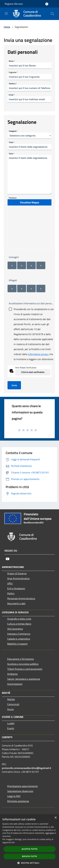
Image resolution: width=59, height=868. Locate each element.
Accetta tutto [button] (29, 849)
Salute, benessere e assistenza (24, 679)
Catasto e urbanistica (19, 639)
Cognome (13, 72)
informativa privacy (38, 354)
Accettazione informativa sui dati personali (32, 303)
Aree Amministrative (18, 578)
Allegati (13, 280)
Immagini (14, 257)
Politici (11, 593)
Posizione (13, 198)
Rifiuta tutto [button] (29, 856)
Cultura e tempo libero (19, 624)
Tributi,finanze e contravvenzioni (25, 669)
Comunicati (13, 704)
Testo (12, 153)
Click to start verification (33, 372)
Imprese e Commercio (19, 634)
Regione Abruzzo (14, 4)
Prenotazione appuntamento (22, 786)
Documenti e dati (16, 603)
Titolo (12, 142)
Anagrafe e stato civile (19, 619)
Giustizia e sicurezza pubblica (23, 664)
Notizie (11, 699)
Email (12, 95)
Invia (14, 385)
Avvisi (10, 709)
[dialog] (29, 841)
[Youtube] (8, 559)
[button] (30, 863)
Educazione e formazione (21, 659)
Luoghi (11, 723)
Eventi (11, 728)
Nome (12, 61)
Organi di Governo (17, 573)
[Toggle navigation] (6, 13)
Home (7, 27)
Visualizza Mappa (29, 202)
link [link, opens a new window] (13, 842)
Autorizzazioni (15, 684)
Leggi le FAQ (14, 796)
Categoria (13, 131)
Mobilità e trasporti (17, 644)
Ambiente (12, 674)
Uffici (10, 583)
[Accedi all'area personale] (47, 4)
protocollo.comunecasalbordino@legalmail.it (27, 768)
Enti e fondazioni (16, 588)
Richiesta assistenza (18, 801)
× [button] (55, 818)
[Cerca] (52, 14)
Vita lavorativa (15, 629)
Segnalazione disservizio (20, 791)
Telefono (13, 83)
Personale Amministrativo (21, 598)
